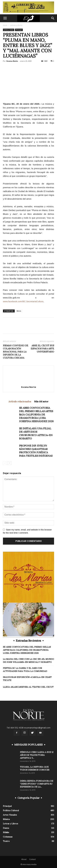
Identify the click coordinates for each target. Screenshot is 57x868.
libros (19, 311)
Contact (32, 859)
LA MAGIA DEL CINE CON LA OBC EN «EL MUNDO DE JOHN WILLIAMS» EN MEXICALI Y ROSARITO (28, 661)
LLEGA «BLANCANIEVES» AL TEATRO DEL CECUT (28, 687)
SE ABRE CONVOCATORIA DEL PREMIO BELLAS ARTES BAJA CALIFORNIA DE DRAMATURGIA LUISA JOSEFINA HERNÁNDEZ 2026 (36, 415)
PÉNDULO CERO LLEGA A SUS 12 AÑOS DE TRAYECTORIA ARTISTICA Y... (37, 755)
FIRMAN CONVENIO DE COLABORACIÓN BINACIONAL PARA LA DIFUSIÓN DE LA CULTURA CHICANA (16, 352)
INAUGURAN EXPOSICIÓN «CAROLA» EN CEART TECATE (27, 679)
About (24, 859)
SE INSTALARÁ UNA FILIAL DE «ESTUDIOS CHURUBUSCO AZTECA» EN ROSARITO (36, 433)
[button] (53, 18)
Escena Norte (12, 61)
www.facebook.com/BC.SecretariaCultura (23, 301)
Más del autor (41, 401)
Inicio (5, 25)
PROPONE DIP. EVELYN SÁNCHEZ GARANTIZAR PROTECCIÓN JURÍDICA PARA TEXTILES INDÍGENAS (36, 451)
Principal (19, 30)
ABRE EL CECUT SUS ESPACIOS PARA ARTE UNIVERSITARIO (42, 349)
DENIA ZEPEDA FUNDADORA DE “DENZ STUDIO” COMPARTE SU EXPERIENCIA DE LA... (37, 784)
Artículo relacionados (20, 401)
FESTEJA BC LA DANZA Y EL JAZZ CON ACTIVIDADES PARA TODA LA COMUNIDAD (25, 670)
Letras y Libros (16, 25)
